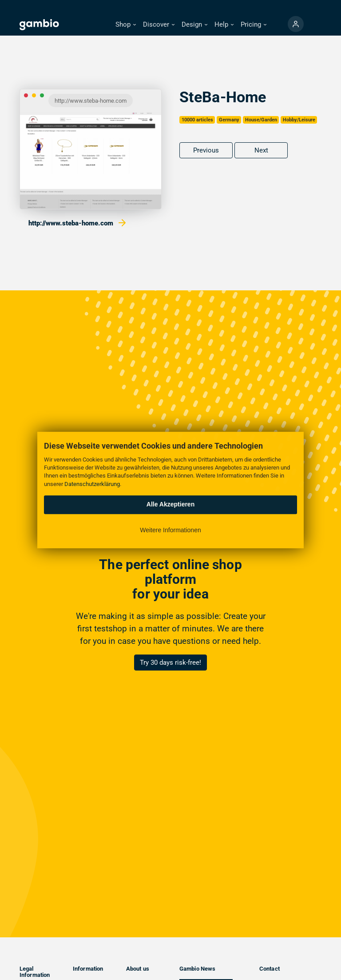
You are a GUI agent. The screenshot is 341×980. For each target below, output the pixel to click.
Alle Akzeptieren (170, 504)
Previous (206, 150)
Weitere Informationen (170, 530)
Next (261, 150)
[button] (126, 25)
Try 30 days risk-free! (170, 663)
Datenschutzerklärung (92, 484)
